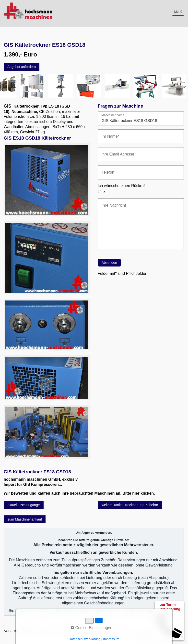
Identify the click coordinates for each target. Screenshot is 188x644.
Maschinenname (113, 115)
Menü (178, 12)
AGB (7, 631)
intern (122, 631)
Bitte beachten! (25, 631)
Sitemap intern (69, 631)
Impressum (47, 631)
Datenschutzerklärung (99, 631)
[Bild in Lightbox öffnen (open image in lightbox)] (47, 180)
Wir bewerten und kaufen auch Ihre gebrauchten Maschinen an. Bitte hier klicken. (79, 493)
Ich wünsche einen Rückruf (121, 186)
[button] (22, 67)
